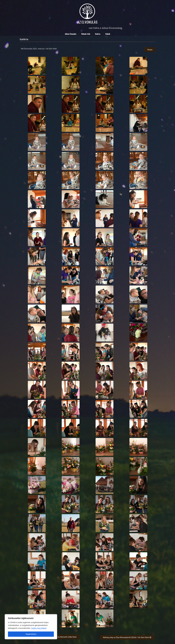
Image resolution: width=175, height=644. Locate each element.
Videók (108, 34)
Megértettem (31, 634)
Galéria (98, 34)
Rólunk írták (86, 34)
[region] (31, 627)
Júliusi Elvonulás (71, 34)
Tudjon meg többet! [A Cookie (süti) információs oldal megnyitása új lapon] (39, 628)
